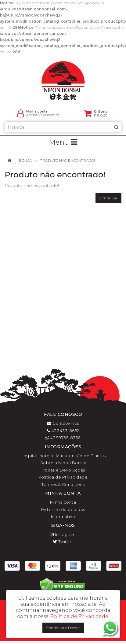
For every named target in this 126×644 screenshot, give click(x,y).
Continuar (108, 198)
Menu (63, 142)
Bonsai (26, 160)
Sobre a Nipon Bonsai (63, 463)
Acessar (32, 115)
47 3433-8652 (63, 431)
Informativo (63, 516)
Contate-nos (63, 423)
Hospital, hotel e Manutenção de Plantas (63, 456)
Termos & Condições (63, 484)
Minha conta (63, 502)
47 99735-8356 (63, 438)
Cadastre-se (50, 115)
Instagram (63, 535)
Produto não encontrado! (67, 160)
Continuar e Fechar (63, 628)
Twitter (63, 542)
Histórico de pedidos (63, 509)
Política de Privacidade (63, 477)
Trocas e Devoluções (63, 470)
